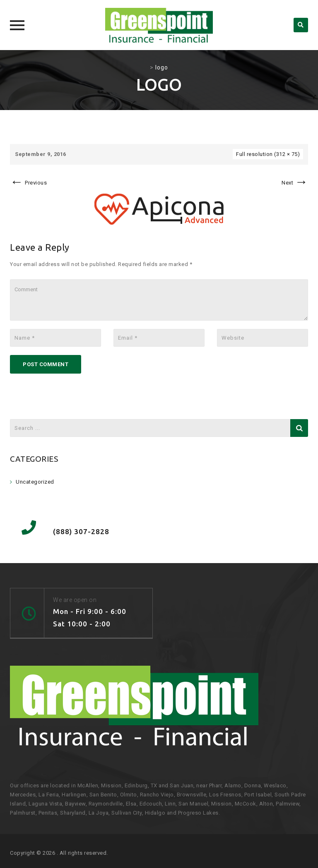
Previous (28, 183)
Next (295, 183)
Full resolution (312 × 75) (268, 154)
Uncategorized (35, 482)
